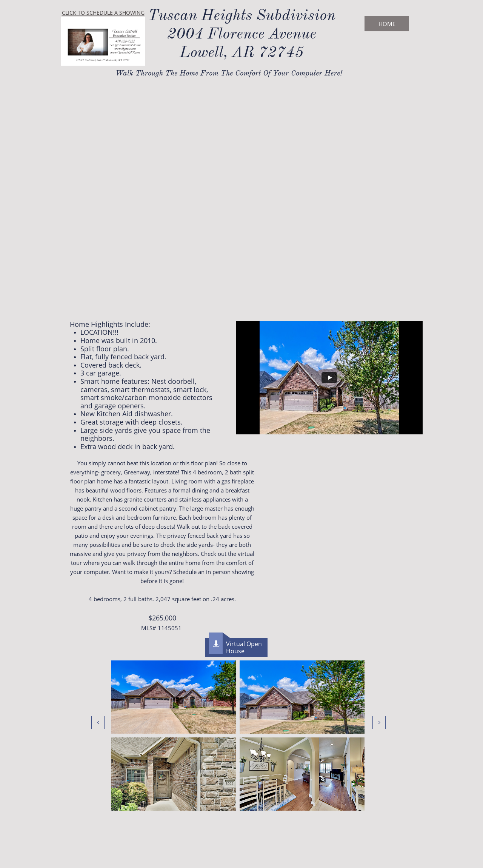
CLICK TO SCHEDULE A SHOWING (103, 13)
